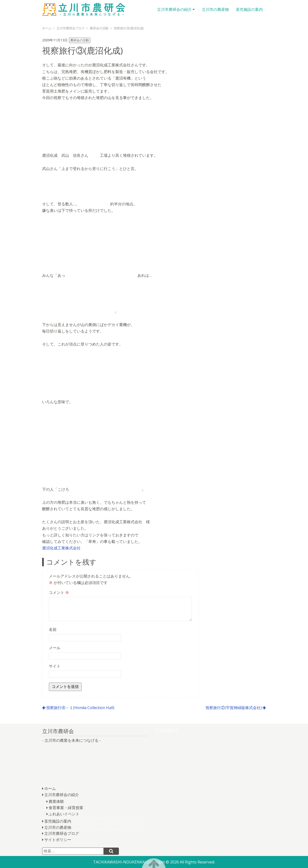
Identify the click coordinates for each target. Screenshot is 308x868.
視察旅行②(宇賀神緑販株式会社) (234, 708)
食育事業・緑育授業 (66, 808)
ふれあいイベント (64, 814)
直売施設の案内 (249, 9)
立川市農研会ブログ (62, 833)
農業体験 (56, 801)
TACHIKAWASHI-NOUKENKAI (119, 862)
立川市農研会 (85, 10)
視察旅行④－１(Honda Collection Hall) (80, 708)
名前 (53, 629)
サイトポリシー (58, 840)
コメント (59, 592)
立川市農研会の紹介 (174, 9)
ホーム (50, 788)
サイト (55, 666)
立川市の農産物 (215, 9)
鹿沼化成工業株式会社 (61, 548)
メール (55, 648)
